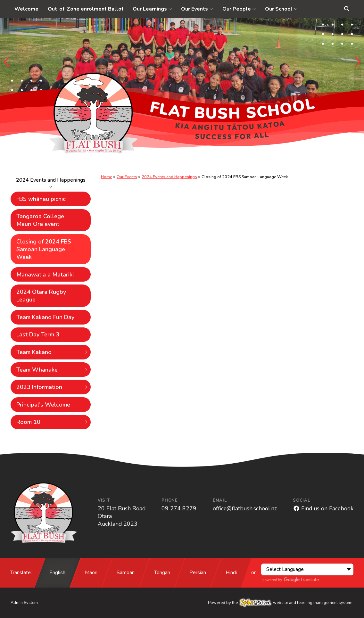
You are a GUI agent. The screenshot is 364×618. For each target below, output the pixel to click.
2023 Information (52, 387)
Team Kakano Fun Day (45, 317)
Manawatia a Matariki (45, 275)
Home (107, 177)
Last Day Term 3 (38, 334)
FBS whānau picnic (41, 199)
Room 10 (52, 422)
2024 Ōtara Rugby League (41, 296)
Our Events (127, 177)
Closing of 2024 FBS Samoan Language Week (44, 249)
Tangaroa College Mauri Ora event (40, 220)
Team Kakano (52, 352)
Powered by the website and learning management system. (281, 603)
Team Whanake (52, 370)
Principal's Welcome (43, 405)
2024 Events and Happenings (51, 182)
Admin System (24, 603)
